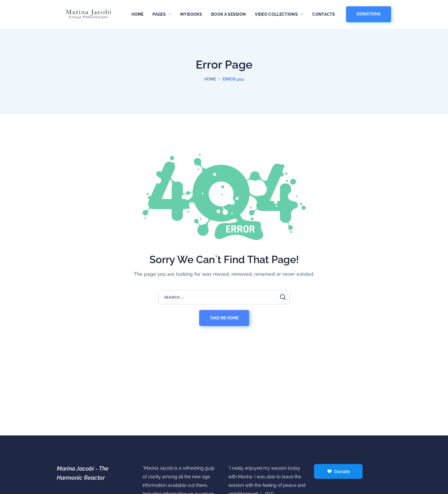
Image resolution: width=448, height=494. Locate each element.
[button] (369, 14)
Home (210, 79)
